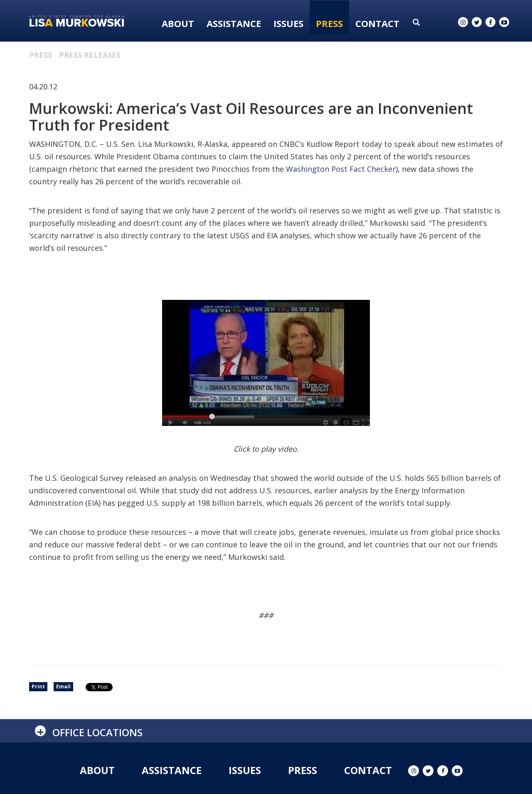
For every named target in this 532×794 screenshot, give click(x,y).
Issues (288, 23)
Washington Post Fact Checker (341, 169)
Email (63, 686)
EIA (93, 503)
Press (329, 23)
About (178, 23)
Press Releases (90, 55)
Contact (377, 23)
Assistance (234, 23)
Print (38, 686)
